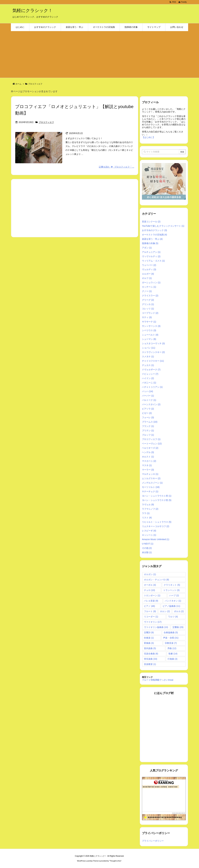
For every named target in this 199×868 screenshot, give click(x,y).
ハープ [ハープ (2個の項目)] (174, 595)
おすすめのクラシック (154, 230)
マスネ (147, 465)
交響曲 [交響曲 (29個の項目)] (178, 627)
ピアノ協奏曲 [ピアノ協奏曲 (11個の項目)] (171, 606)
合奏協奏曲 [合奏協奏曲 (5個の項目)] (171, 632)
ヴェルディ (149, 269)
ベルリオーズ (150, 448)
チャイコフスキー (153, 361)
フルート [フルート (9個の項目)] (150, 611)
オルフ (147, 278)
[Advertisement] (99, 54)
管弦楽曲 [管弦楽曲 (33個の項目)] (151, 659)
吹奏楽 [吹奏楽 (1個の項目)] (149, 638)
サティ (147, 317)
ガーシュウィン (151, 282)
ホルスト (148, 457)
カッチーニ (149, 287)
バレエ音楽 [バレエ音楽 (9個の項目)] (151, 601)
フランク (148, 426)
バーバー (148, 396)
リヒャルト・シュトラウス (157, 522)
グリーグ (148, 300)
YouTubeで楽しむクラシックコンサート (163, 226)
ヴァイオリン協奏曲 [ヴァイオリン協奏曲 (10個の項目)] (156, 627)
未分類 (147, 552)
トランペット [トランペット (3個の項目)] (171, 590)
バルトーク (149, 400)
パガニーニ (149, 383)
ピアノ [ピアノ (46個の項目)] (149, 606)
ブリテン (148, 431)
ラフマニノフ (150, 509)
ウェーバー (149, 265)
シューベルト (150, 335)
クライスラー (150, 296)
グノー (147, 291)
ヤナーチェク (150, 491)
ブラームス (150, 422)
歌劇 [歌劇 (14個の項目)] (173, 654)
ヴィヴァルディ (151, 256)
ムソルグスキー (151, 478)
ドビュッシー (150, 374)
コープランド (150, 313)
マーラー (148, 470)
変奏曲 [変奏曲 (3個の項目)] (149, 643)
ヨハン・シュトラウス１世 (157, 496)
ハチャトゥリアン (152, 387)
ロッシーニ (149, 535)
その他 (147, 548)
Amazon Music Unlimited (156, 539)
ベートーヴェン (152, 444)
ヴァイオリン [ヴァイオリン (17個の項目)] (153, 622)
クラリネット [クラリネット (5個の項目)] (172, 585)
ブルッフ (148, 435)
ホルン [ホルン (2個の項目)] (165, 611)
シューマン (149, 339)
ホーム (18, 84)
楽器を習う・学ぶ (152, 239)
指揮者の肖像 (150, 243)
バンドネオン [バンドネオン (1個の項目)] (173, 601)
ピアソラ (148, 409)
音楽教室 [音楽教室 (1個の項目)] (150, 664)
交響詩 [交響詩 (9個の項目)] (149, 632)
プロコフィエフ (46, 122)
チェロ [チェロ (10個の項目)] (149, 590)
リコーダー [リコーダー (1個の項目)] (151, 617)
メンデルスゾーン (152, 483)
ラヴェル (148, 505)
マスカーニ (149, 461)
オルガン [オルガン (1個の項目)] (150, 574)
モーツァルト (151, 487)
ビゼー (147, 413)
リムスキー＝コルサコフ (156, 526)
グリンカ (148, 304)
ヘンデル (148, 452)
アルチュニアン (151, 252)
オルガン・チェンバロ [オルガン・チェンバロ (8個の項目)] (156, 580)
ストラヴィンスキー (153, 352)
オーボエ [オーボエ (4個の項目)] (150, 585)
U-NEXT (148, 544)
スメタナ (148, 356)
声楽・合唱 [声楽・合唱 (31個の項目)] (171, 638)
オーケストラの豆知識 (154, 235)
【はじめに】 (148, 137)
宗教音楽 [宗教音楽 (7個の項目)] (171, 643)
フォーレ (148, 417)
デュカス (148, 365)
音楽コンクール (151, 222)
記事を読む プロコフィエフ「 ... (117, 167)
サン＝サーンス (151, 326)
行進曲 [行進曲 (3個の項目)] (172, 659)
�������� (179, 813)
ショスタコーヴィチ (153, 343)
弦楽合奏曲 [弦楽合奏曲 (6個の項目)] (151, 654)
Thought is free (115, 861)
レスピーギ (149, 531)
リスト (147, 518)
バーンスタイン (151, 404)
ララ (146, 513)
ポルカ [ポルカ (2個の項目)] (179, 611)
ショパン (149, 348)
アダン (147, 248)
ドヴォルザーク (151, 370)
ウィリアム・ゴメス (153, 261)
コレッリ (148, 309)
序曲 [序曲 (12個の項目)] (172, 648)
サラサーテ (149, 322)
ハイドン (148, 378)
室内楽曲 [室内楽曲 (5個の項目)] (150, 648)
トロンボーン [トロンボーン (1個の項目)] (152, 595)
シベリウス (149, 330)
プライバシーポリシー (153, 841)
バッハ (147, 391)
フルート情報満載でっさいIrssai (158, 680)
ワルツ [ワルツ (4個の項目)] (173, 617)
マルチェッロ (150, 474)
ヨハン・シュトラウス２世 (157, 500)
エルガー (148, 274)
